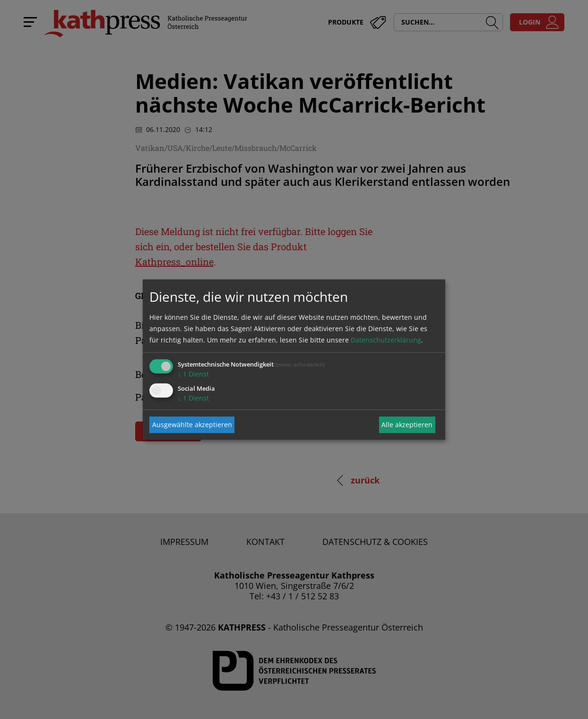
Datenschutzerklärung (386, 339)
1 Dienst (193, 373)
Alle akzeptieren (407, 425)
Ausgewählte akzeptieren (192, 425)
